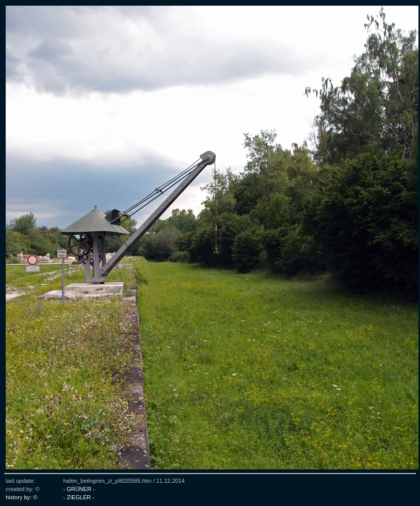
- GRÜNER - (79, 489)
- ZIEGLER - (79, 497)
